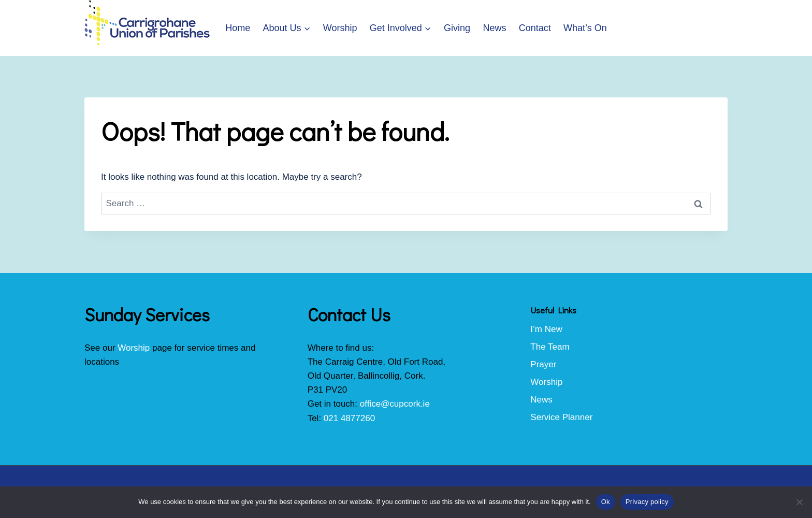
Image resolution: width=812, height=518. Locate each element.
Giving (457, 28)
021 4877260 (349, 418)
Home (238, 28)
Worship (340, 28)
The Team (550, 347)
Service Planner (561, 417)
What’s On (585, 28)
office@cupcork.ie (395, 404)
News (494, 28)
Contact (535, 28)
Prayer (543, 364)
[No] (799, 502)
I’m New (546, 329)
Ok (606, 502)
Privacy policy (647, 502)
